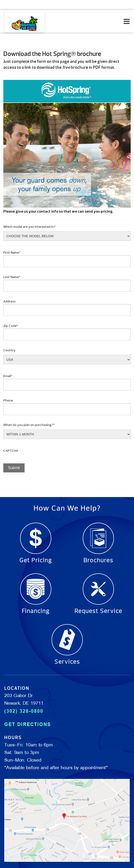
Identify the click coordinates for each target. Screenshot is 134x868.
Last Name (12, 277)
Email (8, 376)
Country (9, 350)
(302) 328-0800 (24, 711)
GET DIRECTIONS (28, 724)
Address (9, 302)
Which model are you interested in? (29, 227)
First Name (12, 253)
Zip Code (11, 326)
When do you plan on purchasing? (29, 425)
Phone (8, 401)
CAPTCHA (11, 451)
